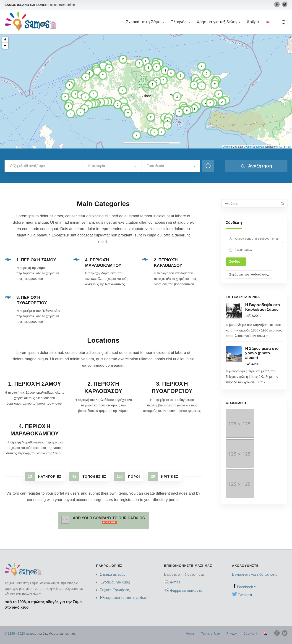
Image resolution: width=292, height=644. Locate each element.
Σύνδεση (234, 223)
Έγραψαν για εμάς (115, 582)
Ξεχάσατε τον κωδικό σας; (249, 274)
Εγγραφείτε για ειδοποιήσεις (255, 574)
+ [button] (5, 40)
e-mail (175, 582)
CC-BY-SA (285, 147)
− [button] (5, 46)
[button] (284, 22)
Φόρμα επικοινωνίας (186, 591)
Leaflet (227, 147)
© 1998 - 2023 (15, 633)
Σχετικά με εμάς (113, 574)
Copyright (250, 633)
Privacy (232, 633)
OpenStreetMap (255, 147)
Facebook (247, 587)
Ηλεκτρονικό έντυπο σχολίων (123, 598)
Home (190, 633)
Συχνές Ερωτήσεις (115, 590)
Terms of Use (210, 633)
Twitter (245, 595)
